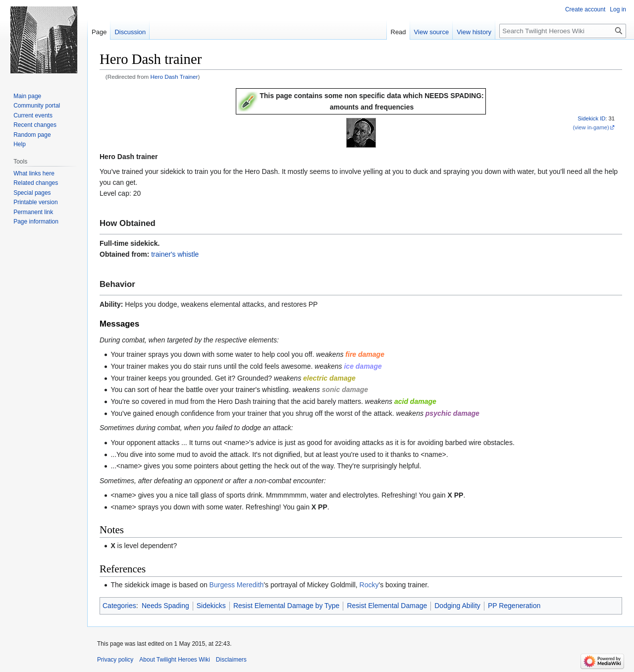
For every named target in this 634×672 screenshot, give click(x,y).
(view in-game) (591, 127)
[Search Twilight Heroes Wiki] (563, 31)
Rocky (369, 585)
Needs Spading (165, 606)
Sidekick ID (591, 118)
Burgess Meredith (237, 585)
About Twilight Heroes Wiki (175, 660)
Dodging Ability (457, 606)
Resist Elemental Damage (387, 606)
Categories (119, 606)
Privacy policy (115, 660)
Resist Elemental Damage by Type (287, 606)
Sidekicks (211, 606)
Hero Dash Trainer (174, 77)
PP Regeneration (514, 606)
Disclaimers (231, 660)
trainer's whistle (175, 254)
